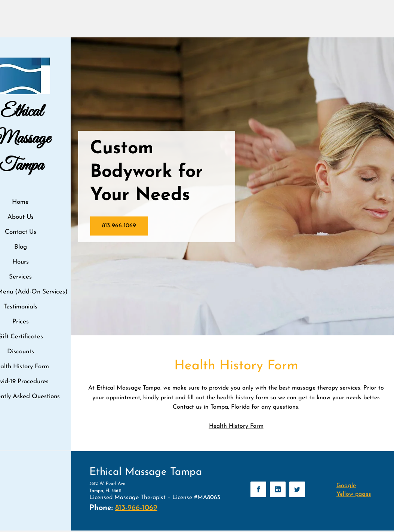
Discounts (21, 352)
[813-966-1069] (119, 226)
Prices (21, 322)
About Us (21, 217)
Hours (21, 262)
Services (20, 277)
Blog (21, 247)
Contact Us (21, 232)
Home (20, 202)
